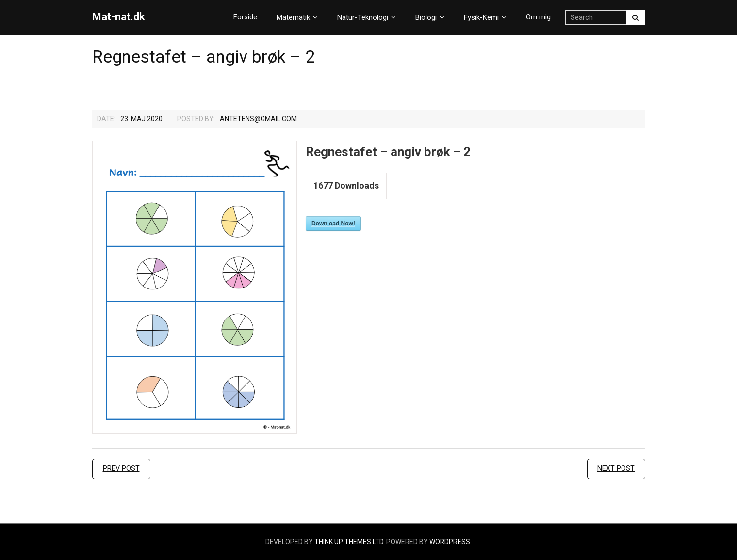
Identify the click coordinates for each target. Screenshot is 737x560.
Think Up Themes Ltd (349, 542)
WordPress (450, 542)
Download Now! (333, 224)
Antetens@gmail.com (258, 119)
